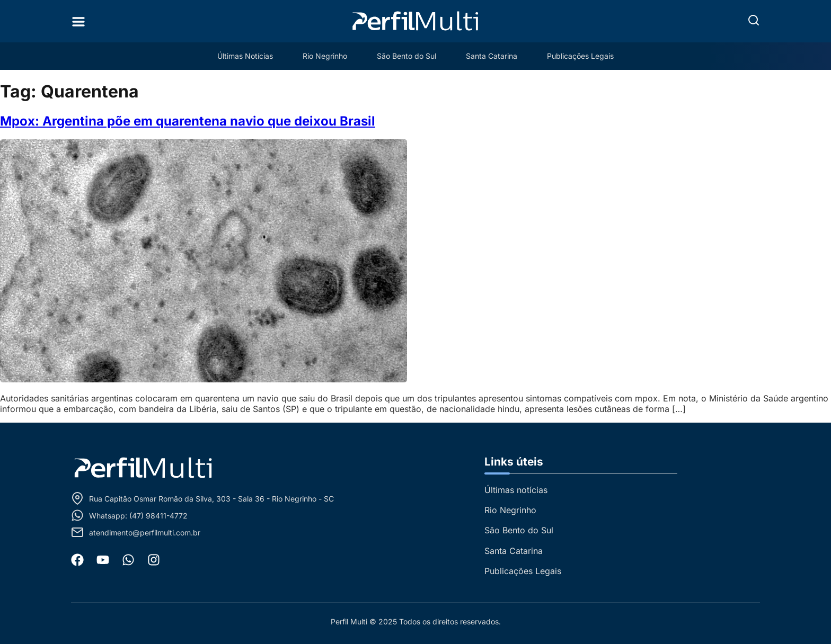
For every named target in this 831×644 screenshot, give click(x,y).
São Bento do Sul (406, 56)
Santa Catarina (492, 56)
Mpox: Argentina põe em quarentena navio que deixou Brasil (188, 121)
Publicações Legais (580, 56)
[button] (754, 20)
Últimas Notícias (245, 56)
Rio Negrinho (325, 56)
